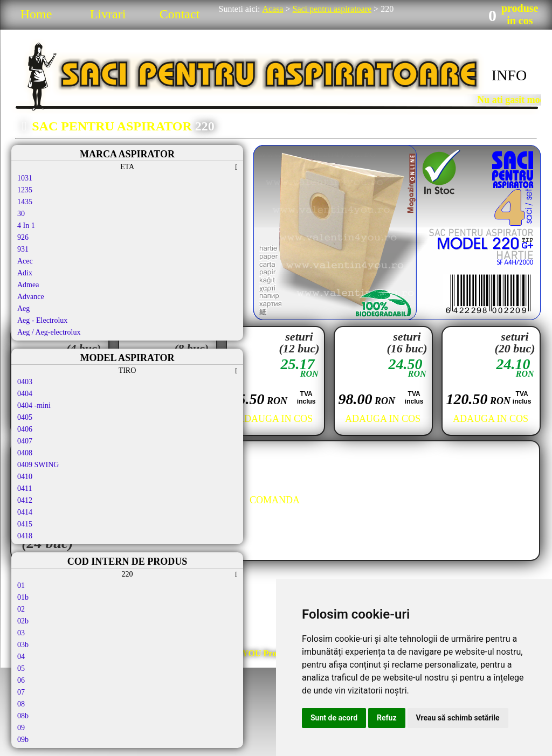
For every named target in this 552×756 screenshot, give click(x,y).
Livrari (108, 14)
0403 (25, 382)
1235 (25, 190)
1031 (25, 178)
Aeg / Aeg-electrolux (49, 332)
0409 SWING (38, 465)
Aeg (23, 308)
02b (23, 621)
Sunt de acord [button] (334, 718)
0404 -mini (34, 405)
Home (36, 14)
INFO (509, 75)
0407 (25, 441)
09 (21, 728)
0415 (25, 524)
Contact (180, 14)
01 (21, 585)
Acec (25, 261)
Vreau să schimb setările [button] (458, 718)
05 (21, 668)
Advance (31, 297)
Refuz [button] (387, 718)
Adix (25, 273)
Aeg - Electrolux (42, 320)
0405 (25, 417)
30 (21, 214)
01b (23, 597)
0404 (25, 394)
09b (23, 740)
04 (21, 657)
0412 (25, 500)
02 (21, 609)
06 (21, 680)
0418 (25, 536)
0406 (25, 429)
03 (21, 633)
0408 (25, 453)
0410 (25, 477)
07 (21, 692)
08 (21, 704)
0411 (25, 488)
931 (23, 249)
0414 (25, 512)
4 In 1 (26, 226)
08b (23, 716)
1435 (25, 202)
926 (23, 237)
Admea (28, 285)
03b (23, 645)
